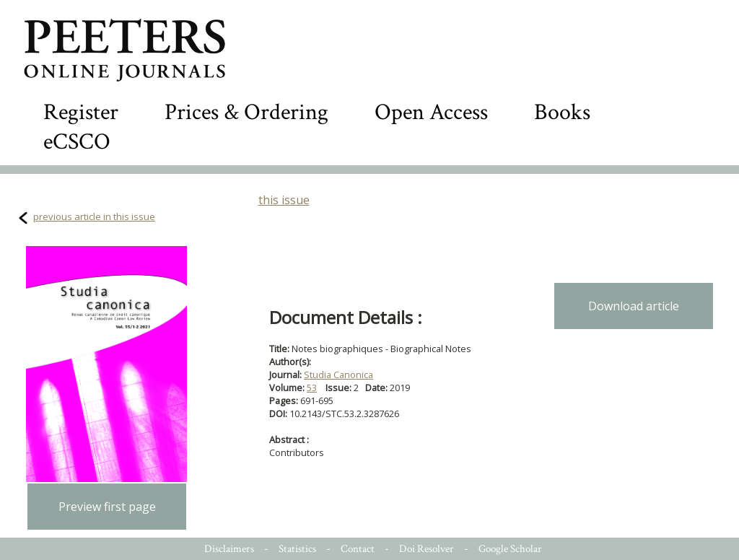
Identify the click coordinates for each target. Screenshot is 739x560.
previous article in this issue (94, 216)
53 (312, 388)
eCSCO (77, 142)
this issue (284, 200)
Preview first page (107, 507)
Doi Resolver (427, 549)
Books (562, 112)
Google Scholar (510, 549)
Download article (634, 306)
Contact (358, 549)
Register (81, 112)
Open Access (431, 112)
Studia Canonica (338, 375)
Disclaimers (229, 549)
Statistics (297, 549)
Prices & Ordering (246, 112)
